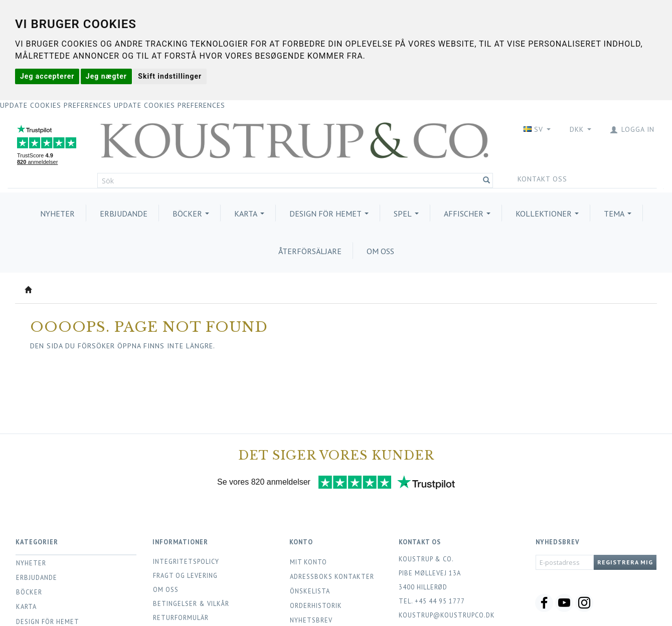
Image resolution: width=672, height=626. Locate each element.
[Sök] (487, 180)
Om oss (166, 589)
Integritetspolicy (186, 561)
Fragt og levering (185, 575)
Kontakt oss (542, 179)
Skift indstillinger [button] (170, 76)
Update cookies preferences (56, 105)
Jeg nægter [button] (106, 76)
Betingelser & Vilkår (191, 603)
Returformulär (181, 617)
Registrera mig (625, 562)
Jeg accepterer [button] (47, 76)
